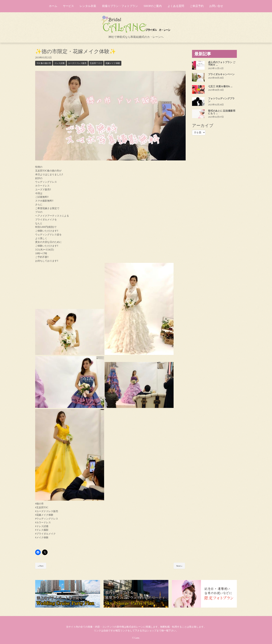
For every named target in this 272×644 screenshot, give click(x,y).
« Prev (41, 566)
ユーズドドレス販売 (77, 63)
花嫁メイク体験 (113, 63)
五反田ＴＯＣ (96, 63)
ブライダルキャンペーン (221, 74)
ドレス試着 (59, 63)
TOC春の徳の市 (44, 63)
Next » (179, 566)
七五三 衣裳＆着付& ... (220, 86)
